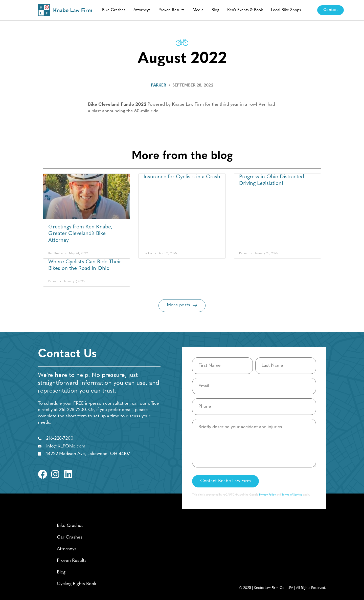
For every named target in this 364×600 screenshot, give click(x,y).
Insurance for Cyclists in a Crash (182, 177)
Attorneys (142, 10)
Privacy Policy (267, 495)
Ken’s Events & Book (245, 10)
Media (198, 10)
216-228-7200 (72, 410)
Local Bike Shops (286, 10)
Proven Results (172, 10)
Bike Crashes (114, 10)
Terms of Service (292, 495)
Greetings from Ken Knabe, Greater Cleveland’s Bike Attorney (80, 234)
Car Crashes (70, 537)
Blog (215, 10)
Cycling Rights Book (77, 584)
